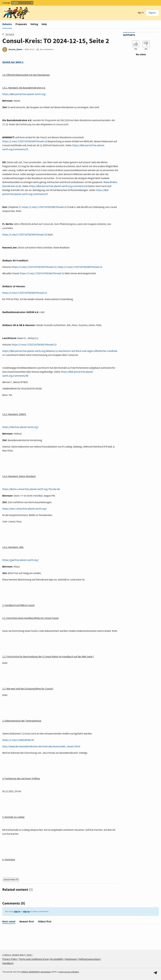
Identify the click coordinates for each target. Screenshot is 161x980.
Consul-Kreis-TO (11, 880)
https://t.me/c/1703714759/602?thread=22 (34, 345)
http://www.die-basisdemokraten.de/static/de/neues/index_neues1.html (41, 747)
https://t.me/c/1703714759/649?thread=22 (25, 142)
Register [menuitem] (152, 13)
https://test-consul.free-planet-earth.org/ (25, 509)
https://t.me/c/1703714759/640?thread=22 (80, 267)
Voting (34, 24)
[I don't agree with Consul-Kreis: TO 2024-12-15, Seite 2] (146, 44)
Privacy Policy (10, 959)
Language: (6, 3)
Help (44, 24)
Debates (7, 24)
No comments (47, 50)
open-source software (69, 972)
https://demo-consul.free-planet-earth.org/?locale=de (31, 489)
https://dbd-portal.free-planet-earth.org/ (24, 94)
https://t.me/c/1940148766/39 (18, 740)
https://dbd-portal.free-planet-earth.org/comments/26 (58, 186)
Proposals (21, 24)
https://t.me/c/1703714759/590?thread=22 (25, 235)
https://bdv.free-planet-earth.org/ (20, 427)
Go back (8, 34)
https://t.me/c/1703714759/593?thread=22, (35, 267)
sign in (17, 911)
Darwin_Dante (15, 49)
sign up (26, 911)
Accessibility (57, 959)
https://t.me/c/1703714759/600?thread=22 (25, 293)
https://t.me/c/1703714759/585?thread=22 (45, 207)
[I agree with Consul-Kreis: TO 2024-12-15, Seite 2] (136, 44)
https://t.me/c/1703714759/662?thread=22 (42, 274)
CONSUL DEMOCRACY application (36, 972)
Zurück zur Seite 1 (13, 62)
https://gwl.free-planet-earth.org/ (20, 560)
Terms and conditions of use (34, 959)
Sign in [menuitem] (141, 13)
